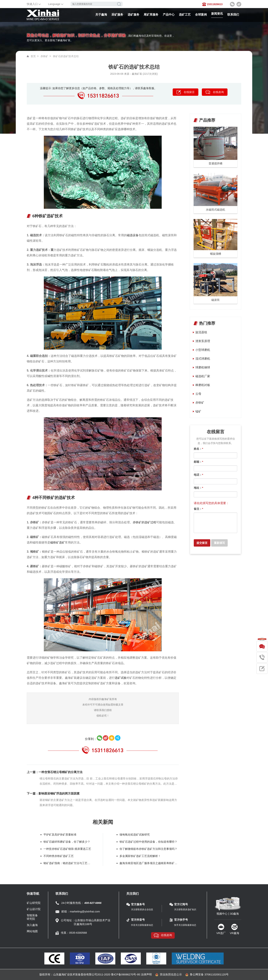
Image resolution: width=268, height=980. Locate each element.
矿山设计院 (34, 909)
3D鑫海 (234, 914)
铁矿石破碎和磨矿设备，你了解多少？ (67, 842)
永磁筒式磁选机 (215, 210)
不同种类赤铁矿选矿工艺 (59, 856)
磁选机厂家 (203, 376)
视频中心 (222, 914)
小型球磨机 (203, 350)
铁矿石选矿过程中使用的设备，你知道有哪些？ (148, 842)
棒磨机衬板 (203, 385)
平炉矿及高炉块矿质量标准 (60, 835)
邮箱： (198, 462)
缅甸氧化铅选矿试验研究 (135, 835)
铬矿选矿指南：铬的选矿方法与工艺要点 (68, 863)
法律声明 (146, 974)
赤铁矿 (44, 56)
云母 (198, 394)
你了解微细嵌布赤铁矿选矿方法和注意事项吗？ (148, 849)
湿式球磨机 (203, 359)
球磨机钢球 (203, 367)
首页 (33, 56)
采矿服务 (117, 15)
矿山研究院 (34, 903)
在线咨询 (218, 92)
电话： (198, 475)
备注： (198, 509)
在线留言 (189, 92)
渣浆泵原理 (203, 341)
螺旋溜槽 (216, 254)
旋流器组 (201, 332)
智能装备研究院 (32, 917)
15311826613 (215, 4)
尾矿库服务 (151, 15)
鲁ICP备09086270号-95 (126, 974)
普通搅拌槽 (215, 163)
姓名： (198, 449)
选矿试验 (121, 678)
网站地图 (32, 931)
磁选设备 (133, 235)
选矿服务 (133, 15)
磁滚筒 (215, 300)
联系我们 (233, 15)
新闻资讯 (217, 14)
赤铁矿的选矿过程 (144, 522)
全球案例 (201, 15)
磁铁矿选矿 (58, 542)
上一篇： (55, 772)
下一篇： (53, 794)
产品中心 (169, 15)
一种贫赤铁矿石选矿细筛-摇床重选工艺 (67, 849)
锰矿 (198, 411)
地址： (198, 488)
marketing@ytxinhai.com (85, 911)
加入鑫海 (32, 925)
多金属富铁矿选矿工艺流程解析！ (140, 856)
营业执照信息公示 (171, 974)
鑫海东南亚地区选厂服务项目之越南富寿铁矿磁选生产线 (148, 863)
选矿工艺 (185, 15)
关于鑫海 (101, 15)
